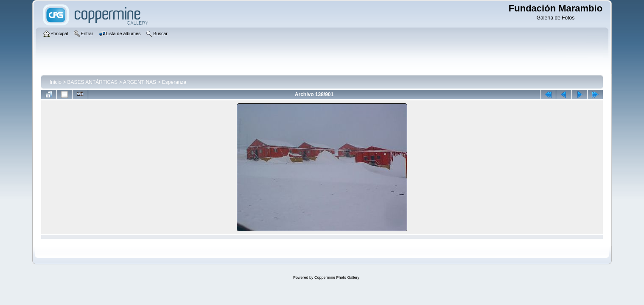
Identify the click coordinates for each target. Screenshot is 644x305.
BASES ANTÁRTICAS (92, 82)
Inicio (56, 82)
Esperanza (174, 82)
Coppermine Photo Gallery (337, 277)
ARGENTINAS (140, 82)
